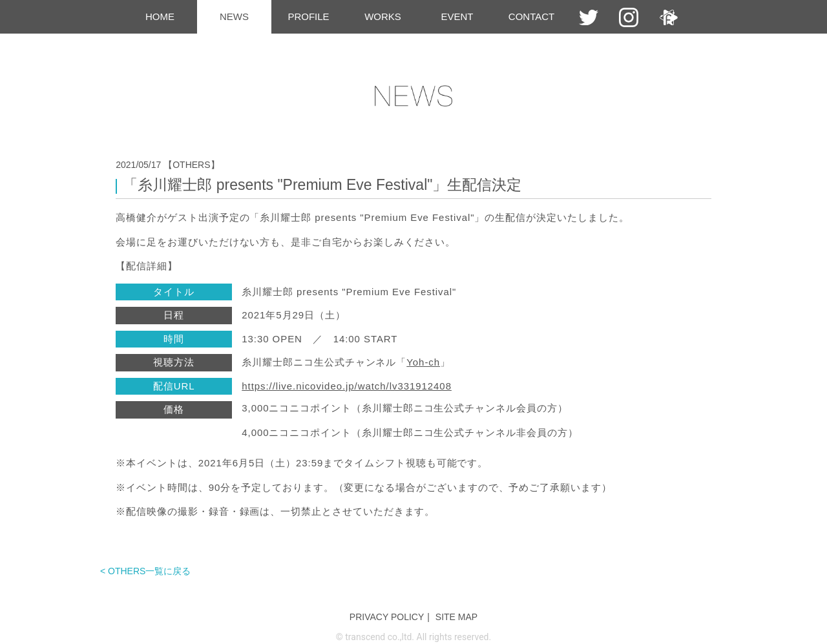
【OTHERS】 (191, 165)
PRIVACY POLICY (387, 617)
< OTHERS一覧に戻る (145, 571)
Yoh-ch (423, 362)
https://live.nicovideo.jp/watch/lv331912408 (347, 386)
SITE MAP (456, 617)
